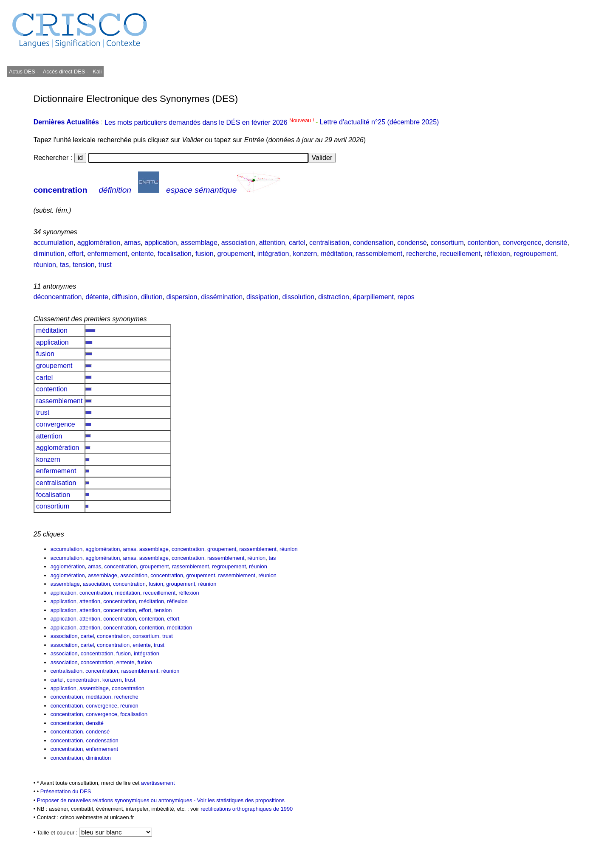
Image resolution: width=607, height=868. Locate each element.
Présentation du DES (66, 791)
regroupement (535, 254)
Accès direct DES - (66, 72)
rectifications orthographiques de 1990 (247, 809)
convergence (522, 243)
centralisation (329, 243)
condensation (373, 243)
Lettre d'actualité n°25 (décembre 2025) (380, 122)
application (161, 243)
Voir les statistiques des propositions (241, 800)
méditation (336, 254)
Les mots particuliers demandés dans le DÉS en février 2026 (210, 122)
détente (97, 297)
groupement (236, 254)
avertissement (158, 783)
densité (556, 243)
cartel (297, 243)
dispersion (182, 297)
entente (143, 254)
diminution (49, 254)
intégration (273, 254)
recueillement (460, 254)
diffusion (125, 297)
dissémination (222, 297)
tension (84, 265)
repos (406, 297)
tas (64, 265)
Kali (97, 72)
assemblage (199, 243)
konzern (305, 254)
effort (76, 254)
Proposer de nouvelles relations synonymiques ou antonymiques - (117, 800)
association (238, 243)
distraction (334, 297)
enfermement (107, 254)
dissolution (299, 297)
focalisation (175, 254)
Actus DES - (24, 72)
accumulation (54, 243)
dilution (152, 297)
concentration (61, 190)
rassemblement (379, 254)
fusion (205, 254)
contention (483, 243)
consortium (447, 243)
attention (272, 243)
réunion (45, 265)
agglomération (99, 243)
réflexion (497, 254)
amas (132, 243)
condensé (412, 243)
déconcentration (58, 297)
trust (105, 265)
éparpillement (373, 297)
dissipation (263, 297)
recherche (421, 254)
